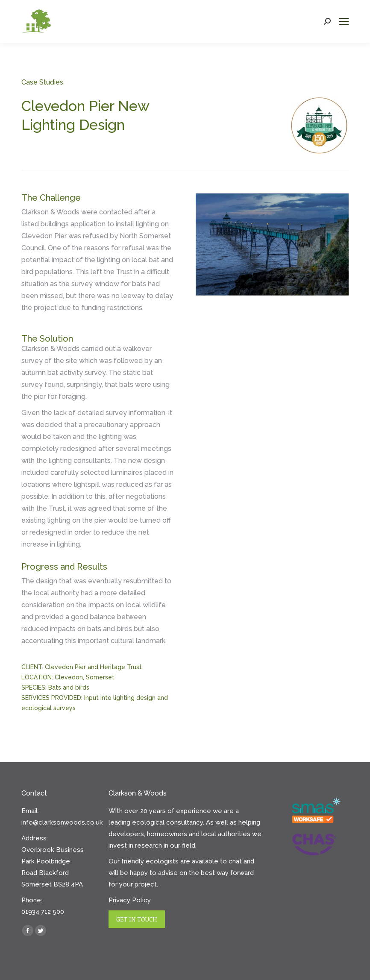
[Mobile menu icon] (344, 21)
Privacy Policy (130, 900)
